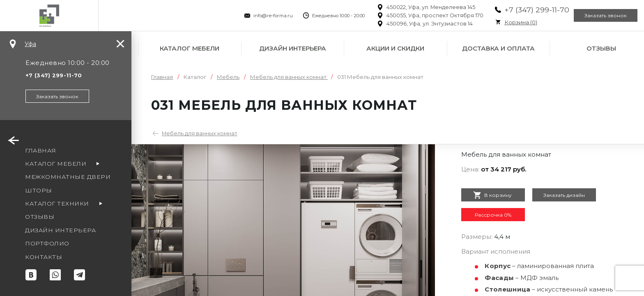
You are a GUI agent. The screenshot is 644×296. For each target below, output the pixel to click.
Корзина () (504, 22)
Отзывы (601, 48)
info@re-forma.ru (257, 16)
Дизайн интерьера (293, 48)
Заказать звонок (600, 16)
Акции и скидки (395, 48)
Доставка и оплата (498, 48)
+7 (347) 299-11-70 (520, 10)
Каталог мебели (190, 48)
